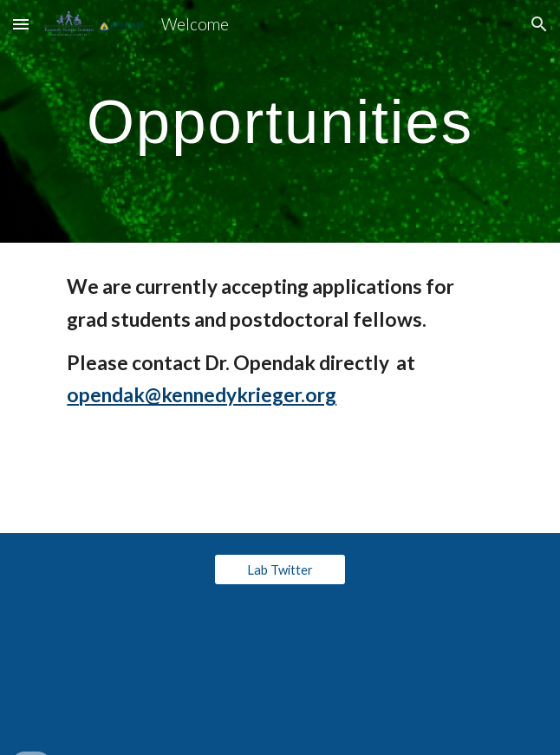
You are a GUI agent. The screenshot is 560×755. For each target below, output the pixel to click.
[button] (21, 24)
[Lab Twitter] (280, 570)
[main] (280, 121)
